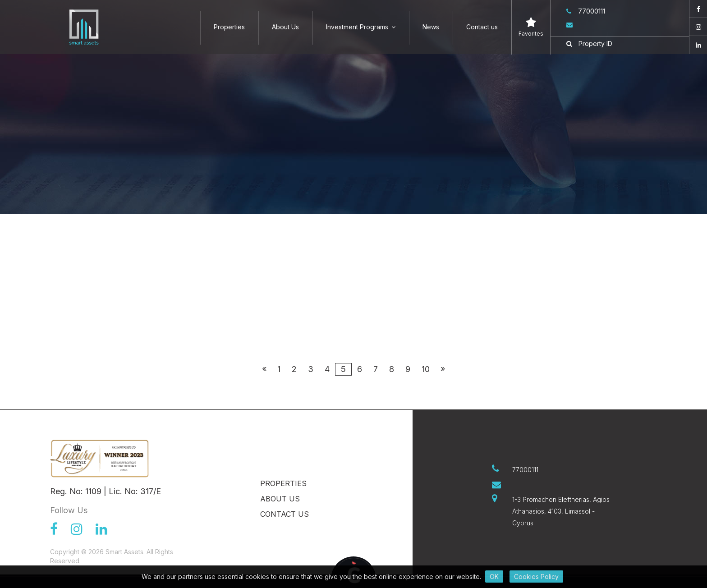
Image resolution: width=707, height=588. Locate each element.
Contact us (482, 27)
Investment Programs (361, 27)
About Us (285, 27)
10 (426, 369)
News (431, 27)
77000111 (586, 11)
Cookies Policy (536, 577)
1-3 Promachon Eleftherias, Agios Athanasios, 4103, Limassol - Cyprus (561, 511)
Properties (229, 27)
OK (494, 577)
